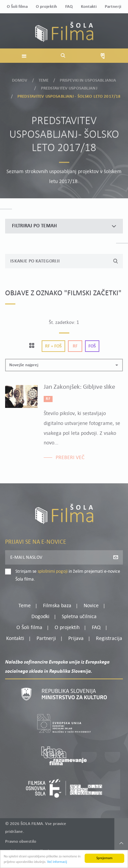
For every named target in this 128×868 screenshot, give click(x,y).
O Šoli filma (17, 7)
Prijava (76, 639)
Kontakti (89, 7)
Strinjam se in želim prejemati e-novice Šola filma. (68, 575)
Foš (92, 346)
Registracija (109, 639)
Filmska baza (57, 606)
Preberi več (70, 458)
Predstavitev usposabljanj (69, 86)
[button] (64, 365)
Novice (91, 606)
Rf (75, 346)
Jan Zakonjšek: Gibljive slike (79, 387)
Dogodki (40, 617)
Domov (20, 78)
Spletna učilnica (79, 617)
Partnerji (113, 7)
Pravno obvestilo (21, 842)
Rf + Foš (53, 346)
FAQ (69, 7)
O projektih (46, 7)
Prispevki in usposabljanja (88, 78)
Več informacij (57, 862)
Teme (44, 78)
